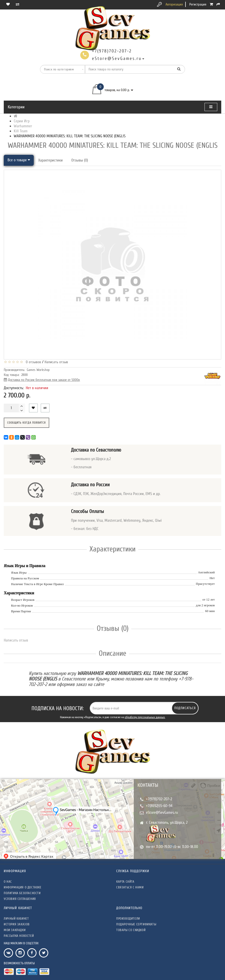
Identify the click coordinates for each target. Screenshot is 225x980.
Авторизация (174, 4)
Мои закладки (15, 930)
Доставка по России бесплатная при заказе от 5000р (44, 380)
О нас (8, 882)
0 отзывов (32, 362)
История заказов (17, 924)
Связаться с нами (130, 887)
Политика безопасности (22, 893)
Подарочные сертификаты (136, 924)
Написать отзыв (56, 362)
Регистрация (198, 4)
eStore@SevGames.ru (162, 813)
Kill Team (21, 131)
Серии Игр (22, 121)
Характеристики (50, 160)
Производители (128, 918)
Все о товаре (19, 160)
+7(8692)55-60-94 (159, 806)
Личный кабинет (16, 918)
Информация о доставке (23, 887)
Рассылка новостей (19, 936)
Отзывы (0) (80, 160)
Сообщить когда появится (26, 423)
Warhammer (23, 126)
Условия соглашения (20, 899)
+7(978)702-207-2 (159, 799)
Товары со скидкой (131, 930)
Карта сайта (125, 882)
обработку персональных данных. (145, 717)
